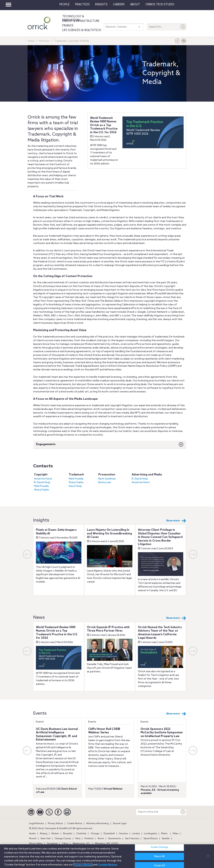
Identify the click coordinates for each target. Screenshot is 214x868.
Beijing (44, 834)
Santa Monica (150, 839)
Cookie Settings (159, 847)
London (136, 834)
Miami (164, 834)
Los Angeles (150, 834)
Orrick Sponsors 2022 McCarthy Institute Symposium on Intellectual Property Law (162, 733)
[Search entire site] (158, 812)
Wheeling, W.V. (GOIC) (107, 844)
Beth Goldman (107, 479)
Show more (176, 521)
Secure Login (120, 824)
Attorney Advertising (98, 824)
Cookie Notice (75, 824)
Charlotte (81, 834)
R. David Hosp (42, 482)
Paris (78, 839)
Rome (101, 839)
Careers (119, 5)
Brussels (68, 834)
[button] (177, 42)
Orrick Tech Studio (160, 5)
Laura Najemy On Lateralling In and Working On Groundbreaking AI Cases (109, 534)
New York (46, 839)
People (65, 5)
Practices (82, 5)
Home (31, 41)
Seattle (166, 839)
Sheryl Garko (42, 490)
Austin (32, 834)
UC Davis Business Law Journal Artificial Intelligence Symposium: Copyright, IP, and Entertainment (57, 735)
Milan (176, 834)
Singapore (52, 844)
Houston (123, 834)
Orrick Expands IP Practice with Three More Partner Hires (108, 629)
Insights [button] (101, 5)
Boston (55, 834)
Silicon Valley (36, 844)
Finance (68, 26)
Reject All (159, 856)
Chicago (95, 834)
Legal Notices (36, 824)
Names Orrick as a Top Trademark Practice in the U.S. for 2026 (104, 125)
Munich (33, 839)
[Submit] (183, 27)
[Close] (208, 856)
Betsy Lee (105, 482)
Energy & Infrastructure (81, 21)
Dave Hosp (75, 486)
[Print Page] (184, 42)
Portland (89, 839)
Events (40, 722)
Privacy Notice (55, 824)
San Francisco (132, 839)
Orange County (63, 839)
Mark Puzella (41, 486)
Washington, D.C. (82, 844)
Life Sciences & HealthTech (82, 30)
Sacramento (114, 839)
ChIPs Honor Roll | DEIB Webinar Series (104, 731)
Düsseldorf (109, 834)
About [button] (135, 5)
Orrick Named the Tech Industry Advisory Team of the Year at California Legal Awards (160, 633)
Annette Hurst (43, 479)
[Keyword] (183, 812)
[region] (107, 856)
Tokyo (65, 844)
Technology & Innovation (73, 18)
